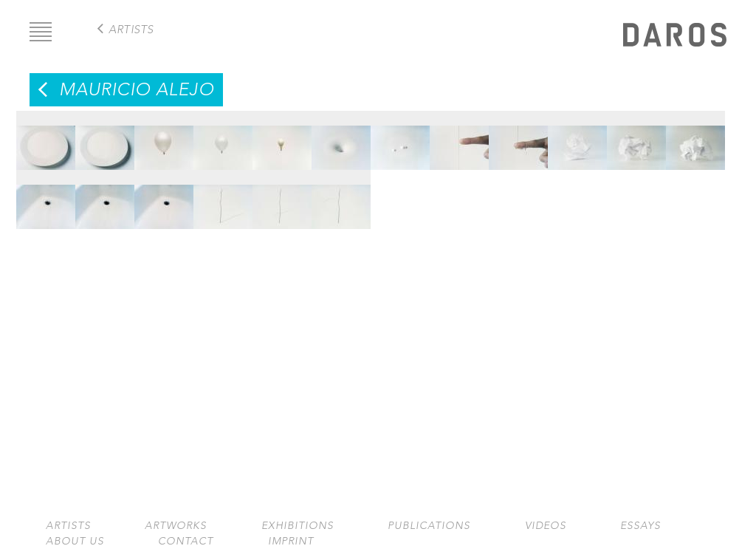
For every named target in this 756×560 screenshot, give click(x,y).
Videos (546, 526)
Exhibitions (298, 526)
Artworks (176, 526)
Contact (186, 541)
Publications (429, 526)
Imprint (291, 541)
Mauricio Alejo (137, 89)
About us (75, 541)
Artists (68, 526)
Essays (640, 526)
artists (131, 29)
